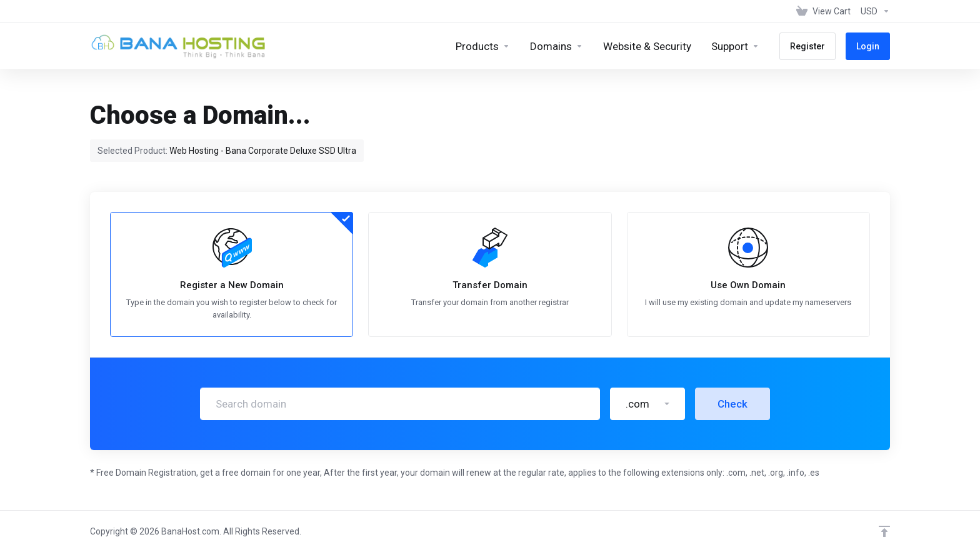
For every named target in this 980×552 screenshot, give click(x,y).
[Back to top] (884, 531)
